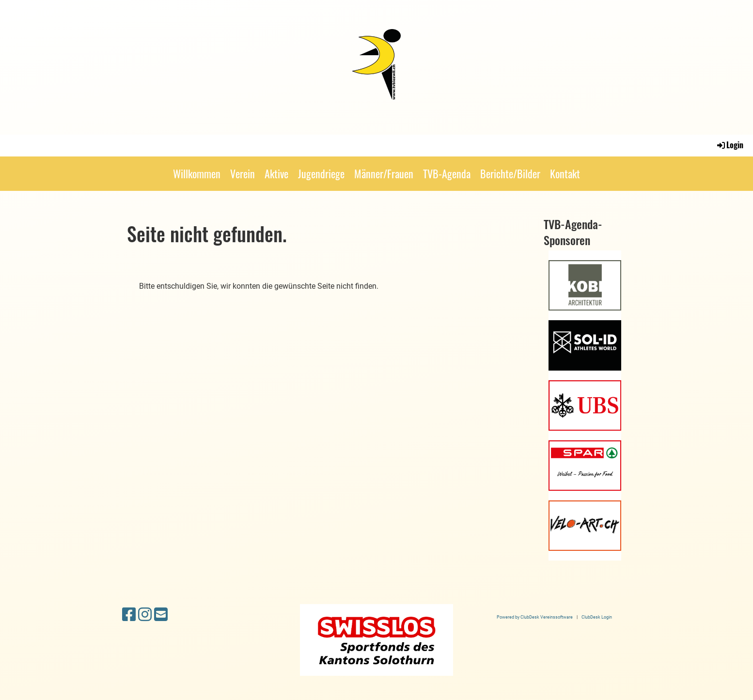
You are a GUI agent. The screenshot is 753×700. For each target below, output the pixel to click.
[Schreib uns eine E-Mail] (161, 615)
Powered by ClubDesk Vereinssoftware (535, 617)
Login (729, 145)
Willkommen (197, 173)
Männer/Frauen (384, 173)
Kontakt (565, 173)
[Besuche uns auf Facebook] (129, 615)
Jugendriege (321, 173)
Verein (243, 173)
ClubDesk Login (597, 617)
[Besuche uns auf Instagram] (145, 615)
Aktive (276, 173)
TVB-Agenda (447, 173)
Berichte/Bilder (510, 173)
